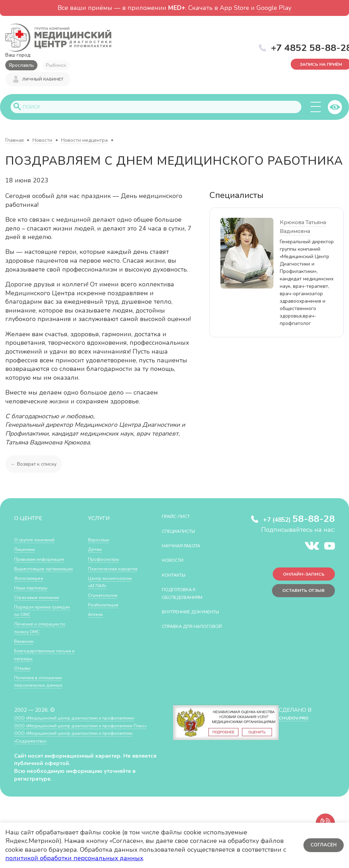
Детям (96, 550)
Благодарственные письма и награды (38, 663)
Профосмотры (106, 560)
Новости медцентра (84, 141)
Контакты (177, 576)
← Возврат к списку (36, 465)
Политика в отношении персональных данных (43, 690)
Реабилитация (106, 606)
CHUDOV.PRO (293, 726)
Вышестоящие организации (32, 573)
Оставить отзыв (299, 596)
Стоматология (105, 596)
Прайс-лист (180, 517)
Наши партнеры (34, 596)
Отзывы (24, 677)
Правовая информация (43, 560)
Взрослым (101, 541)
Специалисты (183, 532)
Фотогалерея (31, 587)
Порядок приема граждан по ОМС (36, 619)
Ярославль (21, 65)
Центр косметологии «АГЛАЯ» (114, 583)
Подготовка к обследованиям (188, 595)
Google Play (274, 8)
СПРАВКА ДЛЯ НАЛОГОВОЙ (182, 639)
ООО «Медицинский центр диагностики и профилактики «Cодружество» (84, 753)
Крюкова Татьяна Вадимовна (303, 228)
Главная (14, 141)
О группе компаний (38, 541)
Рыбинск (56, 65)
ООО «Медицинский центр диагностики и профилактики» (86, 726)
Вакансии (26, 650)
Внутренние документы (181, 616)
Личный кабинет (43, 81)
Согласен (322, 845)
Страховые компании (40, 606)
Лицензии (26, 550)
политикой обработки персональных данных (74, 858)
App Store (234, 8)
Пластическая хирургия (117, 569)
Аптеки (97, 615)
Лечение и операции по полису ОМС (44, 636)
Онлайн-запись (299, 578)
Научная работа (187, 546)
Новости (42, 141)
